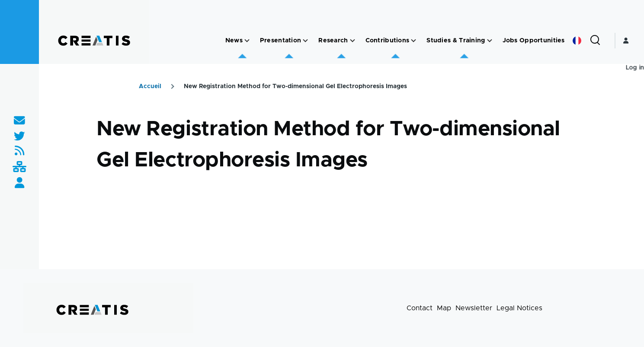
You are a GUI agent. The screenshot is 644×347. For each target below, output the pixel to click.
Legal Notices (519, 308)
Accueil (150, 86)
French (577, 41)
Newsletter (474, 308)
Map (444, 308)
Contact (420, 308)
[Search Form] (595, 41)
